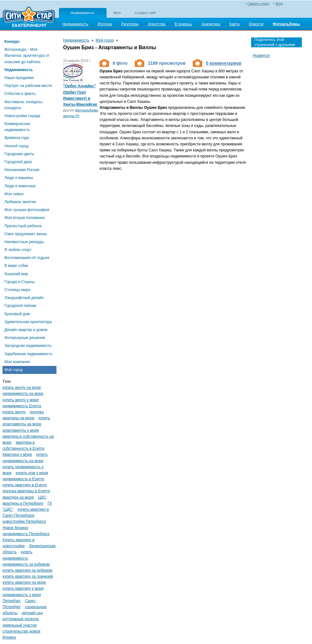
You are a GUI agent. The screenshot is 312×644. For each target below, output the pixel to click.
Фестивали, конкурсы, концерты (24, 105)
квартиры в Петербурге (23, 503)
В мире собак (16, 266)
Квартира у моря (17, 455)
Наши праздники (19, 78)
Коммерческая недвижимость (17, 127)
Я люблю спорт (18, 250)
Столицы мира (17, 290)
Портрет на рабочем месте (28, 86)
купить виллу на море (22, 388)
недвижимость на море (23, 394)
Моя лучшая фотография (27, 210)
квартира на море (18, 497)
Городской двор (18, 162)
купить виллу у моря (20, 400)
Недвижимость (82, 13)
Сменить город (258, 4)
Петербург (12, 601)
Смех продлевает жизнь (26, 234)
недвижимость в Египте (23, 479)
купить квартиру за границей (28, 576)
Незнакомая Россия (22, 170)
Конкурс (12, 42)
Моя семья (14, 194)
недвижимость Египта (22, 406)
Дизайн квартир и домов (26, 330)
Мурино (9, 637)
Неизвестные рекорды (24, 242)
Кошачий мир (16, 274)
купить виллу (14, 412)
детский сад (32, 613)
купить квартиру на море (24, 582)
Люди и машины (19, 178)
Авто (117, 13)
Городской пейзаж (20, 306)
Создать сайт (146, 13)
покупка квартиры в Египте (26, 491)
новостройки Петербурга (24, 521)
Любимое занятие (20, 202)
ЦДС (42, 497)
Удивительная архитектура (28, 322)
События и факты (20, 94)
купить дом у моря (32, 473)
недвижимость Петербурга (26, 534)
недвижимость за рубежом (26, 564)
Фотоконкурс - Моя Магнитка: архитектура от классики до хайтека (27, 56)
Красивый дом (17, 314)
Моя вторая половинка (25, 218)
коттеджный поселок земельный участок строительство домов (21, 625)
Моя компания (17, 362)
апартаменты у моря (21, 430)
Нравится (261, 56)
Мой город (14, 370)
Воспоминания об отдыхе (27, 258)
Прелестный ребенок (23, 226)
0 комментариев (224, 63)
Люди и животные (20, 186)
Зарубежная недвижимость (29, 354)
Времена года (17, 138)
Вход (279, 4)
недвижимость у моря (22, 595)
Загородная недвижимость (28, 346)
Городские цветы (19, 154)
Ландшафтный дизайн (24, 298)
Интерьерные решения (25, 338)
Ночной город (16, 146)
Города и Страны (19, 282)
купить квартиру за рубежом (27, 570)
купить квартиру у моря (23, 588)
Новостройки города (22, 116)
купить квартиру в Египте (25, 485)
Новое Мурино (15, 528)
